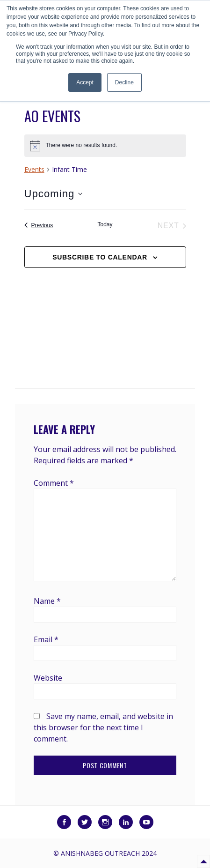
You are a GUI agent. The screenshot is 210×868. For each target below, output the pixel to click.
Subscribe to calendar (100, 257)
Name (47, 601)
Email (46, 639)
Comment (54, 483)
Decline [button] (124, 82)
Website (48, 678)
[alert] (105, 146)
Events (34, 169)
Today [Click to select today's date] (105, 224)
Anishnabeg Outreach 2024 (109, 853)
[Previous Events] (39, 226)
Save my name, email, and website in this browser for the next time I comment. (103, 727)
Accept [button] (85, 82)
